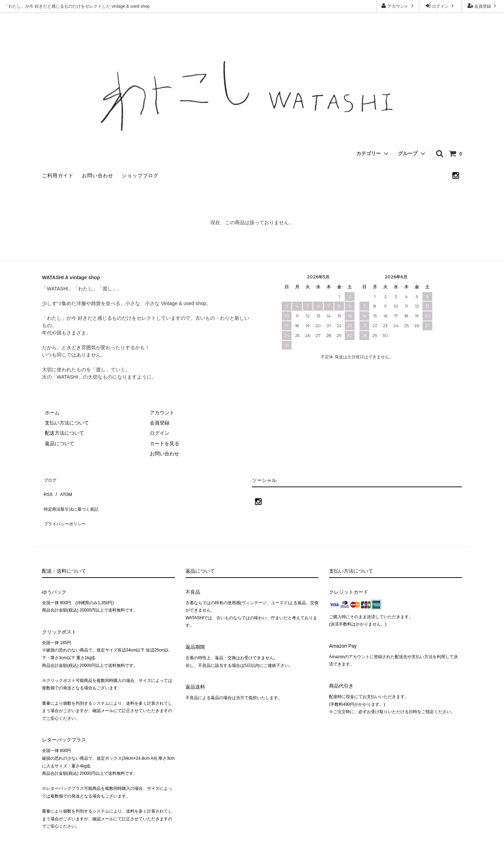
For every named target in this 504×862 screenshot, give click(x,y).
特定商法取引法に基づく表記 (74, 498)
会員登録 (483, 6)
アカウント (398, 6)
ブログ (49, 478)
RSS (47, 488)
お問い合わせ (98, 175)
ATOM (63, 488)
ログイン (440, 6)
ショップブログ (140, 175)
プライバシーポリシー (66, 509)
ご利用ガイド (58, 175)
